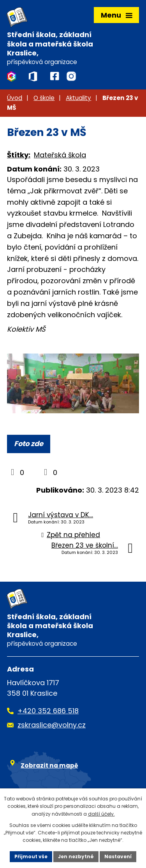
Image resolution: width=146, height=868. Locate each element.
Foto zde (29, 444)
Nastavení (118, 856)
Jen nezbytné (76, 856)
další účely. (101, 814)
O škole (44, 98)
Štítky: (19, 155)
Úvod (15, 98)
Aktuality (78, 98)
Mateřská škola (60, 155)
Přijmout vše (31, 856)
